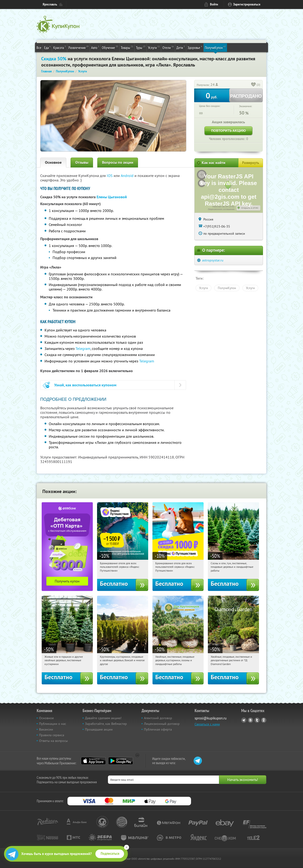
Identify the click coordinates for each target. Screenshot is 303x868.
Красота (60, 47)
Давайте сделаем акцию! (103, 718)
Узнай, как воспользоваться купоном (85, 385)
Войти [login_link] (214, 4)
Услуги (154, 47)
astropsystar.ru (213, 260)
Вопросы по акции (118, 162)
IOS (110, 176)
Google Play (121, 761)
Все (39, 48)
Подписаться (110, 854)
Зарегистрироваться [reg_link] (247, 4)
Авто (95, 47)
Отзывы (82, 162)
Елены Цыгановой (112, 197)
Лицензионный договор (162, 724)
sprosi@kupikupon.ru (211, 718)
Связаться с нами (207, 724)
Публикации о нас (53, 724)
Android (128, 176)
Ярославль (50, 4)
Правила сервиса (52, 735)
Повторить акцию (228, 130)
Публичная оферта (158, 729)
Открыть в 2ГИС (250, 208)
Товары (127, 47)
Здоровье (195, 47)
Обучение (110, 47)
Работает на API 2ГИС (224, 207)
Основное (53, 162)
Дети (181, 47)
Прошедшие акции (99, 729)
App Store (93, 761)
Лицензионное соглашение (221, 209)
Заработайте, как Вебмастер (106, 724)
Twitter (257, 720)
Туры (141, 47)
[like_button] (254, 85)
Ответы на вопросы (53, 741)
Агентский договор (158, 718)
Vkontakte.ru (250, 720)
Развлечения (78, 47)
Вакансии (46, 729)
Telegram (83, 348)
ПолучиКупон (215, 47)
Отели (168, 47)
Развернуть (251, 163)
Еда (47, 47)
